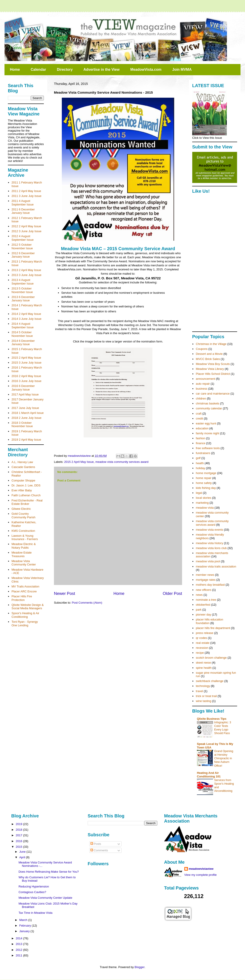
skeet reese (203, 663)
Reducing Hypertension (34, 886)
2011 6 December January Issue (23, 211)
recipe (200, 653)
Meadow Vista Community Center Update (45, 898)
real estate (203, 643)
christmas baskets (207, 403)
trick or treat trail (206, 696)
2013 (19, 944)
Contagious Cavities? (32, 892)
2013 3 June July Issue (26, 275)
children (201, 398)
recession (202, 648)
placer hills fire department (213, 628)
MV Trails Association (25, 586)
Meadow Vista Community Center (24, 563)
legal (199, 493)
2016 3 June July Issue (26, 381)
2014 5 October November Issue (22, 334)
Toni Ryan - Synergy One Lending (25, 624)
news (199, 595)
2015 (19, 847)
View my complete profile (200, 875)
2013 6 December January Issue (23, 299)
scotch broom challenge (211, 658)
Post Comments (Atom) (87, 603)
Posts (96, 844)
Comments (99, 850)
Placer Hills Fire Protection (22, 598)
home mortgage (206, 473)
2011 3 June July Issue (26, 196)
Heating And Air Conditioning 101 (209, 775)
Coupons (202, 349)
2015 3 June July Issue (26, 363)
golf (198, 458)
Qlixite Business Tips (212, 719)
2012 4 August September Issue (22, 238)
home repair (204, 478)
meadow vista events (209, 530)
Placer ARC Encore (24, 591)
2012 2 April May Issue (26, 226)
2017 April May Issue (25, 394)
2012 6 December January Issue (23, 255)
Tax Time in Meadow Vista (35, 913)
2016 (19, 841)
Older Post (172, 594)
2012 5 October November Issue (22, 246)
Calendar (38, 70)
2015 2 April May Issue (79, 462)
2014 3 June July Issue (26, 319)
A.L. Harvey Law (22, 462)
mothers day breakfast (210, 585)
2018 (19, 830)
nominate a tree (206, 600)
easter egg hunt (206, 423)
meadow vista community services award (122, 462)
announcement (205, 379)
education (202, 428)
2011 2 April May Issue (26, 191)
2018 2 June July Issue (26, 418)
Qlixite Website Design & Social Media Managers (28, 607)
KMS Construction (23, 531)
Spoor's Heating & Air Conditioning (25, 615)
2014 (19, 938)
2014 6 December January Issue (23, 343)
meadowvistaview (201, 869)
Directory (65, 70)
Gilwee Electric (21, 509)
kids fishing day (206, 488)
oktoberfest (203, 605)
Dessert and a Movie (209, 354)
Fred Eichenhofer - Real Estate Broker (27, 502)
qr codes (201, 638)
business (202, 389)
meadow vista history (209, 543)
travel (199, 691)
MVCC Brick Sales (208, 359)
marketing (202, 503)
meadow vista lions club (211, 548)
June (23, 852)
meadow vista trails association (216, 566)
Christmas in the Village (211, 344)
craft (199, 414)
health (200, 463)
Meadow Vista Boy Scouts (213, 364)
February (26, 926)
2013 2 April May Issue (26, 270)
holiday (200, 468)
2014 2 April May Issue (26, 314)
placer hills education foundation (209, 621)
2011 (19, 955)
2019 (19, 824)
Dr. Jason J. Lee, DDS (26, 485)
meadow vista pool (208, 561)
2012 (19, 950)
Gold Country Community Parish (23, 515)
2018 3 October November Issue (22, 425)
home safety (204, 483)
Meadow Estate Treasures (22, 554)
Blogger (140, 967)
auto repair (203, 384)
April (23, 857)
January (25, 931)
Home (15, 70)
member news (205, 575)
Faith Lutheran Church (26, 495)
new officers (204, 590)
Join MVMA (182, 70)
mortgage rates (206, 580)
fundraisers (203, 453)
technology (203, 686)
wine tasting (204, 701)
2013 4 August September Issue (22, 282)
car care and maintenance (213, 394)
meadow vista (205, 508)
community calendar (209, 408)
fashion (200, 438)
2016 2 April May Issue (26, 376)
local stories (204, 498)
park (199, 610)
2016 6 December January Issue (23, 388)
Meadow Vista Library (210, 369)
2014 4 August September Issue (22, 326)
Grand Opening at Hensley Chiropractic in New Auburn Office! (224, 758)
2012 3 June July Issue (26, 231)
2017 (19, 835)
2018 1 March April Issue (28, 413)
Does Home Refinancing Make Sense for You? (49, 872)
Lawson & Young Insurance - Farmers (25, 537)
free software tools (208, 448)
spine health (204, 668)
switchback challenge (210, 681)
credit (199, 418)
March (24, 920)
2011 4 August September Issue (22, 203)
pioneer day (203, 615)
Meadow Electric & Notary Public (24, 546)
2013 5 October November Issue (22, 290)
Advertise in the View (101, 70)
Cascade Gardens (23, 467)
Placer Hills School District (213, 374)
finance (200, 443)
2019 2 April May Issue (26, 440)
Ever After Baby (22, 490)
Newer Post (65, 594)
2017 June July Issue (25, 408)
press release (205, 633)
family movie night (207, 433)
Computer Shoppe (23, 480)
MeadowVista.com (146, 70)
